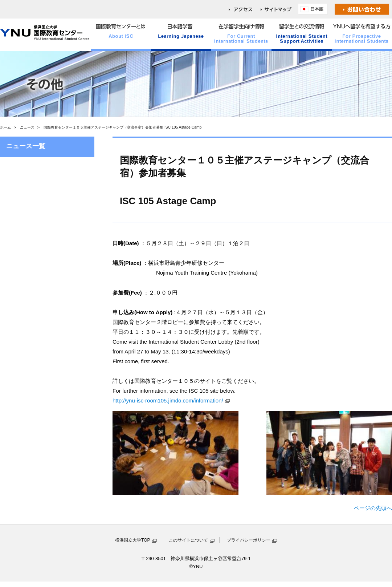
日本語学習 (181, 35)
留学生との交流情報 (302, 35)
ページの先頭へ (373, 508)
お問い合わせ (362, 9)
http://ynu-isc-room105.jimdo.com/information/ (168, 400)
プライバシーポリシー (249, 540)
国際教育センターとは (121, 35)
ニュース (27, 127)
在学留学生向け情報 (241, 35)
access (245, 9)
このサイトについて (188, 540)
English (315, 9)
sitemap (279, 9)
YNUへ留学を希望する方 (362, 35)
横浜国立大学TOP (133, 540)
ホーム (5, 127)
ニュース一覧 (26, 146)
